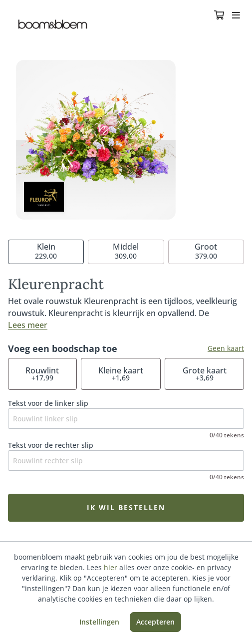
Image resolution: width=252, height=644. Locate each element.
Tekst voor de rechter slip (51, 445)
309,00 (126, 251)
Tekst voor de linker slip (48, 403)
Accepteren (155, 622)
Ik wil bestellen (126, 507)
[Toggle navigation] (236, 16)
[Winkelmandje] (219, 16)
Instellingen (99, 622)
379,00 (206, 251)
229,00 (46, 251)
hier (111, 567)
